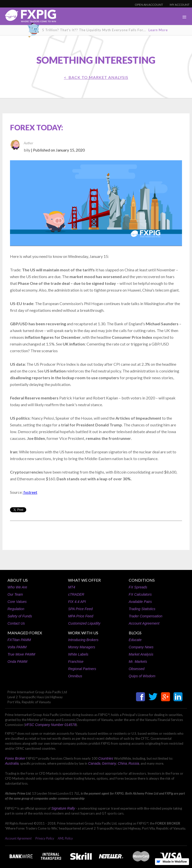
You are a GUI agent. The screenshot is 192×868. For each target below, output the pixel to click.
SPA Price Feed (80, 609)
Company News (141, 647)
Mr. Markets (138, 662)
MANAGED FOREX (25, 633)
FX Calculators (140, 594)
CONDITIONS (142, 580)
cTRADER (76, 594)
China (122, 763)
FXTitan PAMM (19, 640)
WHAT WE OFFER (84, 580)
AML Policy (65, 838)
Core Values (17, 602)
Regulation (16, 609)
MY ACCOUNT (180, 5)
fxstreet (30, 492)
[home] (28, 17)
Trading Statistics (142, 609)
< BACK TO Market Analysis (96, 77)
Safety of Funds (20, 616)
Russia (134, 763)
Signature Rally (63, 808)
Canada (94, 763)
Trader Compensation (145, 616)
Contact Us (16, 623)
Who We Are (17, 587)
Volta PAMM (17, 647)
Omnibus (75, 676)
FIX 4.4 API (77, 602)
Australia (12, 763)
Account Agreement (144, 623)
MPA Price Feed (80, 616)
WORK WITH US (83, 633)
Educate (135, 640)
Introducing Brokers (83, 640)
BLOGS (135, 633)
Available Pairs (140, 602)
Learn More (158, 30)
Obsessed (137, 669)
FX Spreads (138, 587)
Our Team (15, 594)
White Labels (78, 654)
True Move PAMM (21, 654)
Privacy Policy (45, 838)
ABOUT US (18, 580)
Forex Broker (15, 758)
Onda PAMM (17, 662)
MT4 (71, 587)
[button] (184, 17)
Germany (109, 763)
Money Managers (81, 647)
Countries (106, 758)
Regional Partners (82, 669)
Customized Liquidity (84, 623)
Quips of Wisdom (142, 676)
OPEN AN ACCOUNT (149, 5)
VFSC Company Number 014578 (50, 725)
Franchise (76, 662)
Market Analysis (141, 654)
